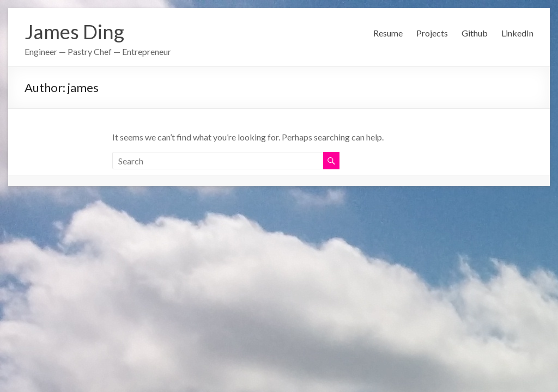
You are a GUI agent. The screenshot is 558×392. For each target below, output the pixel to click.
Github (475, 33)
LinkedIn (517, 33)
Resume (388, 33)
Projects (432, 33)
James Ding (74, 32)
